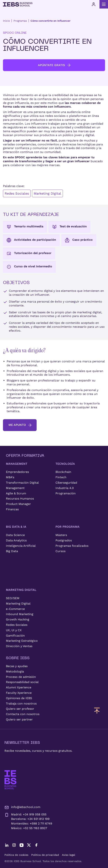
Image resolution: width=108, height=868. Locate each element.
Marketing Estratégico (22, 641)
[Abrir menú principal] (104, 4)
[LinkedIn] (7, 845)
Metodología (15, 671)
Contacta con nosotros (23, 714)
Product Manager (18, 504)
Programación (66, 493)
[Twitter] (29, 845)
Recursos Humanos (20, 499)
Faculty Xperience (19, 693)
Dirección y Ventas (19, 646)
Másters (61, 535)
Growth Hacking (18, 619)
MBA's (10, 477)
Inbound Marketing (20, 614)
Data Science (15, 535)
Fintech (61, 477)
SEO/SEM (13, 598)
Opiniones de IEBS (19, 698)
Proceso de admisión (21, 677)
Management (15, 488)
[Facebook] (36, 845)
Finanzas (12, 509)
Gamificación (15, 636)
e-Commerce (15, 609)
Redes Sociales (17, 193)
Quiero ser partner (19, 719)
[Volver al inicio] (18, 4)
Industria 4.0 (65, 488)
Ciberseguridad (66, 483)
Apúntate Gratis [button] (55, 65)
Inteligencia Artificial (21, 546)
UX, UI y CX (14, 630)
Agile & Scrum (16, 493)
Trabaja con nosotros (21, 703)
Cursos (60, 551)
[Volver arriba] (97, 710)
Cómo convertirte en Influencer (50, 21)
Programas (20, 21)
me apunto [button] (20, 425)
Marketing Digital (47, 193)
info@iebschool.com (22, 807)
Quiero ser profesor (20, 709)
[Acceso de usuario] (94, 4)
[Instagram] (14, 845)
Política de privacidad (45, 855)
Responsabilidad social (22, 682)
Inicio (6, 21)
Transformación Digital (22, 483)
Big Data (12, 551)
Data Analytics (16, 540)
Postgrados (64, 540)
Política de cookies (16, 855)
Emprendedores (17, 472)
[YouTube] (21, 845)
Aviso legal (69, 855)
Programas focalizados (72, 546)
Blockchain (63, 472)
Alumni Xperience (19, 687)
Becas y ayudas (17, 666)
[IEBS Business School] (10, 780)
